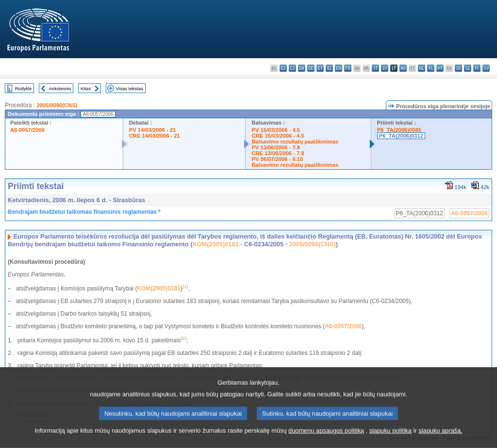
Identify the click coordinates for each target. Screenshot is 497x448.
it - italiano (375, 68)
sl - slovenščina (468, 68)
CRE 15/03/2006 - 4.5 (278, 136)
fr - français (348, 68)
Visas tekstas (130, 88)
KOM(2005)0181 (215, 244)
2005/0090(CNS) (57, 105)
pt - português (440, 68)
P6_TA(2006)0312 (401, 136)
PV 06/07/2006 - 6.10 (277, 159)
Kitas (86, 88)
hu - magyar (403, 68)
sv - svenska (486, 68)
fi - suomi (477, 68)
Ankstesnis (60, 88)
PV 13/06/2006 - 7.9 (276, 147)
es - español (283, 68)
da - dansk (302, 68)
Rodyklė (24, 88)
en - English (339, 68)
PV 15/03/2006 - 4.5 (276, 130)
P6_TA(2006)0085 (399, 130)
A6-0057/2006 (27, 130)
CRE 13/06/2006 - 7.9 (278, 153)
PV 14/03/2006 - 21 (152, 130)
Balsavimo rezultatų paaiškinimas (295, 142)
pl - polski (431, 68)
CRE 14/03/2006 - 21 (155, 136)
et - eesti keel (320, 68)
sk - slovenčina (458, 68)
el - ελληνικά (329, 68)
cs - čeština (292, 68)
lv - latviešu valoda (385, 68)
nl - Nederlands (422, 68)
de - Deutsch (311, 68)
